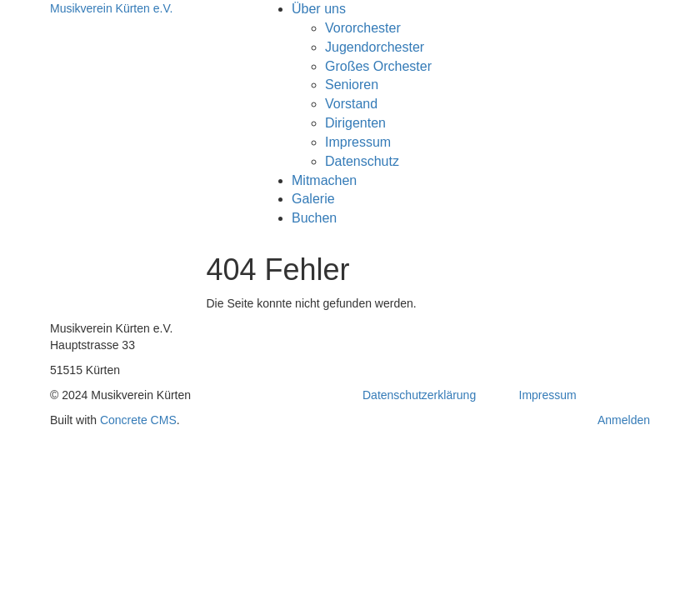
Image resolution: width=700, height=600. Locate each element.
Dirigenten (355, 123)
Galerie (313, 199)
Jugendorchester (375, 47)
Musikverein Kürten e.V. (111, 8)
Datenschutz (362, 161)
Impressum (358, 142)
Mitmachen (324, 180)
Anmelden (624, 420)
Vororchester (363, 28)
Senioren (352, 85)
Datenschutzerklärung (419, 395)
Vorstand (351, 104)
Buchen (314, 218)
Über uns (319, 9)
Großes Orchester (378, 66)
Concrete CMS (138, 420)
